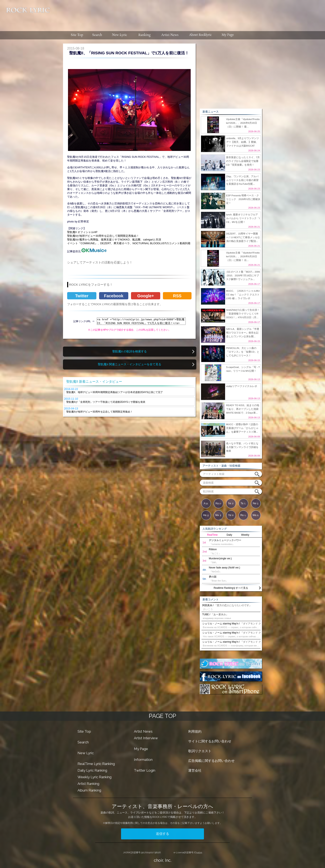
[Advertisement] (189, 13)
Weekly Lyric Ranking (95, 777)
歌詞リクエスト (200, 751)
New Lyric (86, 753)
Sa (231, 503)
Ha (206, 515)
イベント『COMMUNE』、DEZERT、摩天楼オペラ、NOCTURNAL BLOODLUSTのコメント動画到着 (129, 243)
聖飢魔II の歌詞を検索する (129, 351)
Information (143, 760)
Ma (218, 515)
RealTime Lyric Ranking (96, 764)
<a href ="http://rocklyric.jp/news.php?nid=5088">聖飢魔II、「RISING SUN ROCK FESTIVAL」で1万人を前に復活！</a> (141, 321)
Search (83, 742)
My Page (141, 749)
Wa (256, 515)
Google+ (146, 296)
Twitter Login (145, 770)
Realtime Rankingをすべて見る (231, 588)
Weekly (245, 535)
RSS (177, 296)
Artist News (143, 731)
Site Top (84, 731)
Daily (229, 535)
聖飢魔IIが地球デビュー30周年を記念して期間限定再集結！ (103, 236)
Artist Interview (146, 738)
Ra (243, 515)
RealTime (212, 535)
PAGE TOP (162, 716)
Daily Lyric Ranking (92, 770)
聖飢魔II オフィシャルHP (82, 232)
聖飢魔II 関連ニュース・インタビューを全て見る (129, 364)
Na (256, 503)
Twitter (82, 296)
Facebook (114, 296)
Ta (243, 503)
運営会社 (195, 770)
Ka (218, 503)
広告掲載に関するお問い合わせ (211, 761)
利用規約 (195, 731)
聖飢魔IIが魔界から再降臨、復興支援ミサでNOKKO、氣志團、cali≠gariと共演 (114, 240)
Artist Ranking (88, 784)
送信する (162, 834)
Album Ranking (89, 790)
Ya (231, 515)
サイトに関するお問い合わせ (210, 741)
